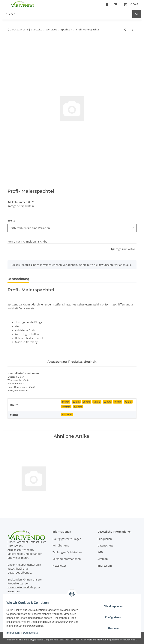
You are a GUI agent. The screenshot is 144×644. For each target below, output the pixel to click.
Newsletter (59, 566)
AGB (100, 552)
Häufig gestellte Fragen (67, 539)
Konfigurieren (110, 617)
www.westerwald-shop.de (24, 587)
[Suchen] (137, 14)
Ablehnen (110, 628)
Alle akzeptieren (110, 606)
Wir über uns (61, 545)
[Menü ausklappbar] (5, 2)
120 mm (78, 407)
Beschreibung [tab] (18, 279)
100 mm (66, 407)
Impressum (16, 633)
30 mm (87, 402)
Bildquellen (105, 539)
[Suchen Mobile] (68, 14)
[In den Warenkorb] (10, 42)
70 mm (128, 402)
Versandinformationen (67, 559)
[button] (107, 4)
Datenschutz (33, 633)
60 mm (97, 402)
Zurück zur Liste (19, 29)
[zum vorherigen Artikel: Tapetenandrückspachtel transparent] (125, 30)
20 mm (76, 402)
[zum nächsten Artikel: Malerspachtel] (133, 30)
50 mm (66, 402)
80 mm (107, 402)
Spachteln (28, 206)
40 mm (118, 402)
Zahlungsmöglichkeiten (67, 552)
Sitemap (103, 559)
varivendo (67, 415)
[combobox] (72, 228)
